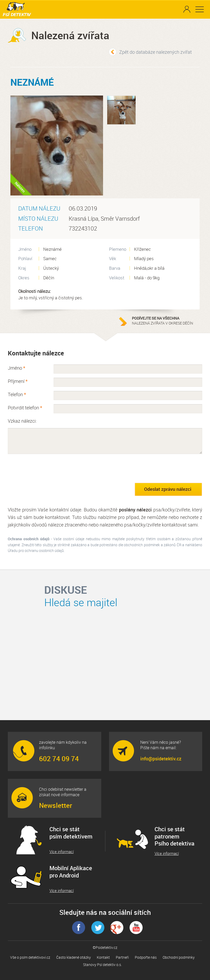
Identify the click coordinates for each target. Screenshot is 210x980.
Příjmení (18, 381)
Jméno (17, 368)
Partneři (122, 957)
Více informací (62, 852)
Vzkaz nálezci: (22, 421)
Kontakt (103, 957)
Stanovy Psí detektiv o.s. (102, 965)
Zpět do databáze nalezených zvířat (155, 52)
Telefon (17, 394)
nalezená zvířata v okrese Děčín (164, 321)
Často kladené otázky (74, 957)
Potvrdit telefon (25, 408)
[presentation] (47, 468)
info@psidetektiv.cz (161, 759)
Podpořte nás (146, 957)
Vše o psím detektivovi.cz (30, 957)
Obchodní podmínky (179, 957)
